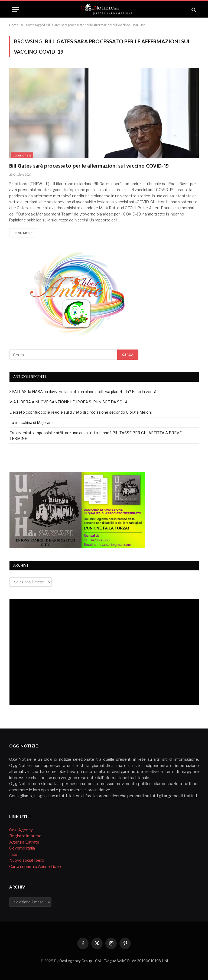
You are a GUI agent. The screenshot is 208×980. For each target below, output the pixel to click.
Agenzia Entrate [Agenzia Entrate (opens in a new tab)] (24, 842)
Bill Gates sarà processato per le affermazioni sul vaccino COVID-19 (89, 166)
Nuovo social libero (27, 860)
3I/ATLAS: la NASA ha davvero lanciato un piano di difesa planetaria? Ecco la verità (83, 392)
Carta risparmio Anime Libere (36, 867)
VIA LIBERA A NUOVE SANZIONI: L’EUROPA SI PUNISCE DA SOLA (69, 402)
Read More (23, 233)
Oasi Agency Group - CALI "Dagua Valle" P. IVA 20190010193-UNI (114, 961)
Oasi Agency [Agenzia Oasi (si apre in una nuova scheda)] (21, 830)
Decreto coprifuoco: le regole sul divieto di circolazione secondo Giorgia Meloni (81, 412)
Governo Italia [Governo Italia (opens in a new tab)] (22, 848)
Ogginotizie (22, 155)
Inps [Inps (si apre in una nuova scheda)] (14, 854)
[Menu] (15, 10)
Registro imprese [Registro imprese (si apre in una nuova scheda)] (25, 836)
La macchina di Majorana (32, 422)
